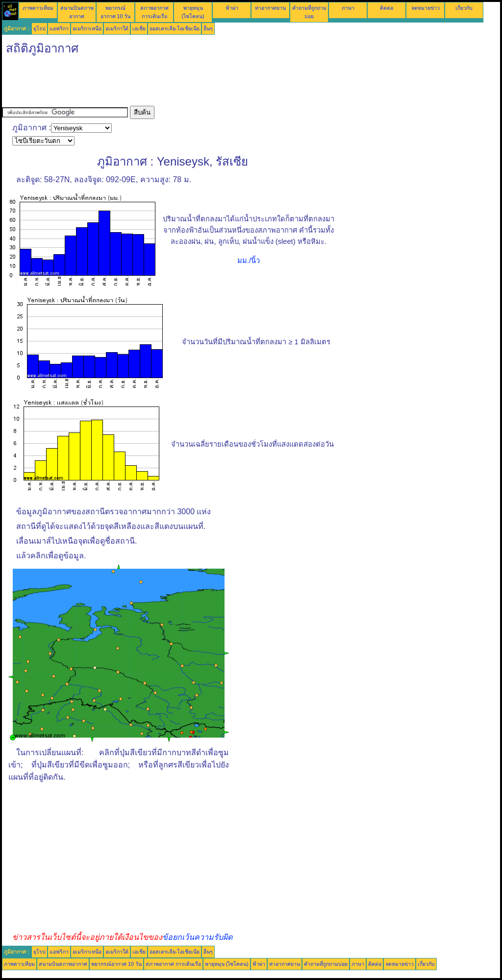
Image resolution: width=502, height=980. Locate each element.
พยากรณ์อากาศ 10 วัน (116, 964)
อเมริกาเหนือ (87, 28)
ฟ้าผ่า (232, 8)
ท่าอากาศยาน (270, 8)
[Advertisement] (180, 84)
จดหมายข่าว (426, 8)
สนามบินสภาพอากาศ (63, 964)
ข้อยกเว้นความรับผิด (197, 937)
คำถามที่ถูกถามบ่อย (326, 964)
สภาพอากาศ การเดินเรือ (173, 964)
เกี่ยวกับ (464, 8)
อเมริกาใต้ (117, 28)
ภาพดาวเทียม (38, 8)
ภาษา (348, 8)
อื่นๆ (208, 28)
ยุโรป (39, 28)
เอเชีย (139, 28)
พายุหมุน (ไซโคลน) (227, 964)
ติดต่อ (387, 8)
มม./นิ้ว (249, 261)
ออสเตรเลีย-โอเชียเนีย (175, 28)
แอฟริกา (59, 28)
